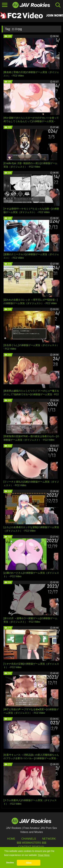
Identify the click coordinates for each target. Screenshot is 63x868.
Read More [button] (44, 855)
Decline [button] (10, 863)
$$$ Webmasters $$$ (31, 843)
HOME (11, 839)
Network (49, 839)
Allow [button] (29, 863)
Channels (29, 839)
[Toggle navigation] (5, 5)
